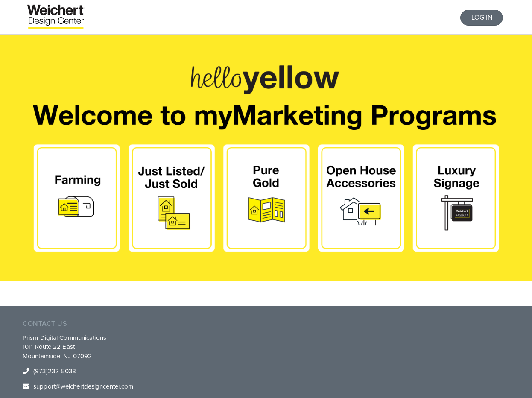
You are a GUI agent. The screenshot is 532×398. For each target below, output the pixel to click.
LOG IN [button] (482, 18)
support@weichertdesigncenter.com (83, 386)
